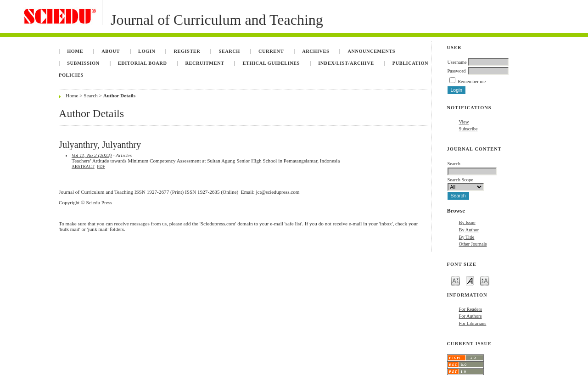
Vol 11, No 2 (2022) (92, 155)
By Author (469, 230)
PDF (101, 167)
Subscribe (468, 129)
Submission (83, 63)
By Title (467, 237)
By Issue (467, 222)
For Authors (470, 316)
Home (75, 51)
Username (457, 62)
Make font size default (470, 280)
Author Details (119, 95)
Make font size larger (485, 280)
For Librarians (473, 323)
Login (147, 51)
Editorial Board (143, 63)
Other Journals (473, 244)
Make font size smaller (455, 280)
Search (229, 51)
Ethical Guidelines (272, 63)
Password (457, 71)
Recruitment (205, 63)
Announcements (371, 51)
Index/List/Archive (346, 63)
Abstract (83, 167)
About (111, 51)
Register (187, 51)
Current (271, 51)
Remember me (472, 81)
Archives (316, 51)
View (464, 122)
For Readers (471, 309)
